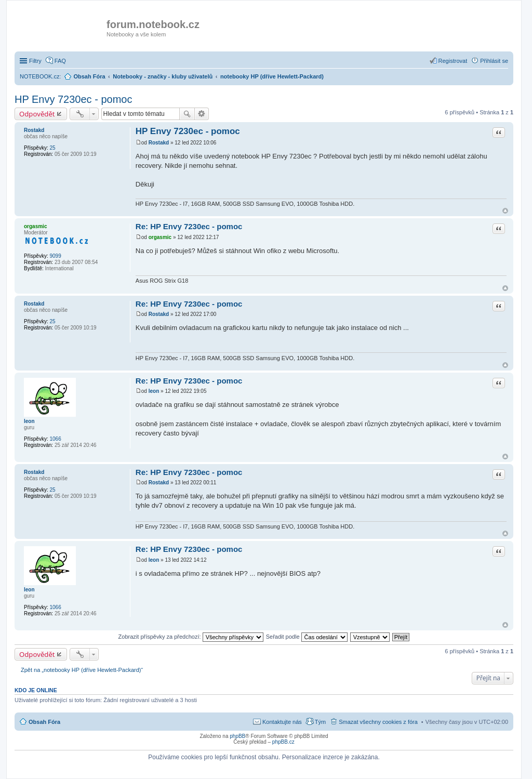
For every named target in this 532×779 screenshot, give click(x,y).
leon (29, 421)
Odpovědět (37, 114)
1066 (55, 439)
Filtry (35, 61)
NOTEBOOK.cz (39, 76)
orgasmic (35, 226)
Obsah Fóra (44, 722)
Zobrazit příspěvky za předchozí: (191, 637)
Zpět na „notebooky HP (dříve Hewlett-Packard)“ (82, 670)
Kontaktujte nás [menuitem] (282, 722)
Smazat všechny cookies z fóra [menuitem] (378, 722)
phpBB (237, 736)
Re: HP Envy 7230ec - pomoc (189, 226)
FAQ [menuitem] (60, 61)
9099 (55, 256)
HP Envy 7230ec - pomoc (73, 99)
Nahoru (505, 211)
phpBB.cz (283, 742)
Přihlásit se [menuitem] (494, 61)
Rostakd (34, 130)
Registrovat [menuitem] (453, 61)
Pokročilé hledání (202, 114)
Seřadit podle (307, 637)
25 (52, 148)
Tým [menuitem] (320, 722)
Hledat (187, 114)
